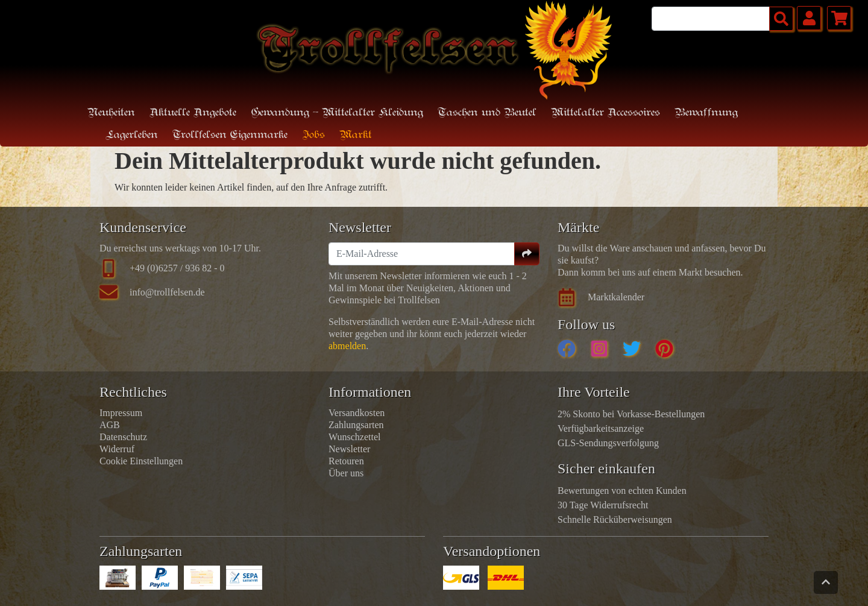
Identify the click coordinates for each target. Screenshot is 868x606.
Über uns (346, 473)
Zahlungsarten (356, 425)
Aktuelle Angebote (193, 113)
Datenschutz (123, 437)
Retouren (346, 461)
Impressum (121, 413)
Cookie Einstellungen (141, 461)
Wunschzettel (354, 437)
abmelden (347, 346)
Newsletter (349, 449)
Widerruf (117, 449)
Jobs (314, 135)
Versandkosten (357, 413)
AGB (110, 425)
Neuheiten (111, 113)
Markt (356, 135)
